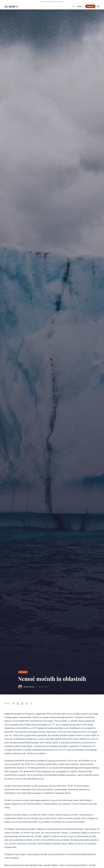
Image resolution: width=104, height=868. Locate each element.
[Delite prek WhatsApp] (22, 704)
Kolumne (23, 672)
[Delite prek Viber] (27, 704)
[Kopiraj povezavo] (31, 704)
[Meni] (98, 6)
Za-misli (11, 6)
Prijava (80, 6)
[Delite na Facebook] (13, 704)
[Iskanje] (74, 6)
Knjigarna (90, 6)
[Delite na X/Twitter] (18, 704)
